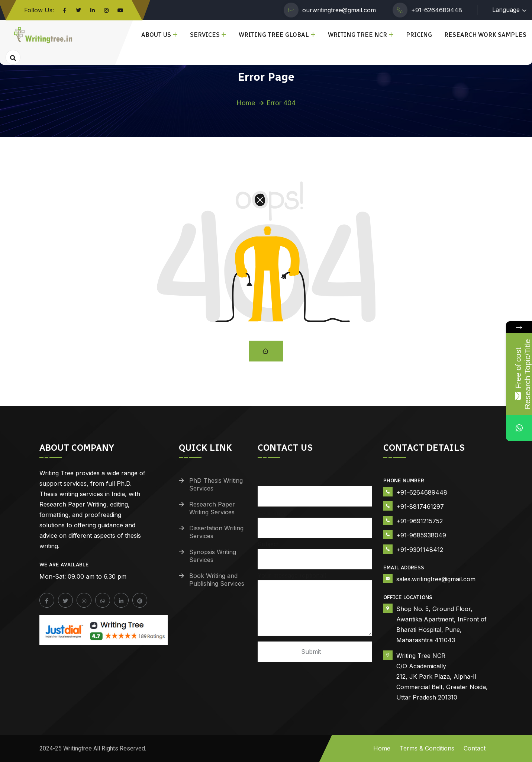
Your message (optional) (315, 605)
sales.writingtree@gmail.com (436, 579)
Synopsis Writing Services (213, 556)
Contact (475, 748)
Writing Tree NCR (357, 35)
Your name (315, 489)
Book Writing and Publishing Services (217, 580)
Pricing (419, 35)
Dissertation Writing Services (216, 532)
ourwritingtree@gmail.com (339, 10)
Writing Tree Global (274, 35)
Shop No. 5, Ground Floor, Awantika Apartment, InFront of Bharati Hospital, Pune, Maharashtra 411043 (441, 624)
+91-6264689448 (437, 10)
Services (205, 35)
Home (246, 103)
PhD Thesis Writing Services (216, 484)
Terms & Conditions (427, 748)
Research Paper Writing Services (212, 508)
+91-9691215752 (420, 521)
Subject (315, 552)
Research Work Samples (485, 35)
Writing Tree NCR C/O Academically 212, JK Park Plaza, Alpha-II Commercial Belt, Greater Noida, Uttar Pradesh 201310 (442, 676)
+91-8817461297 (420, 507)
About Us (156, 35)
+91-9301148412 (420, 550)
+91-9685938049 (421, 535)
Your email (315, 520)
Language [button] (506, 10)
